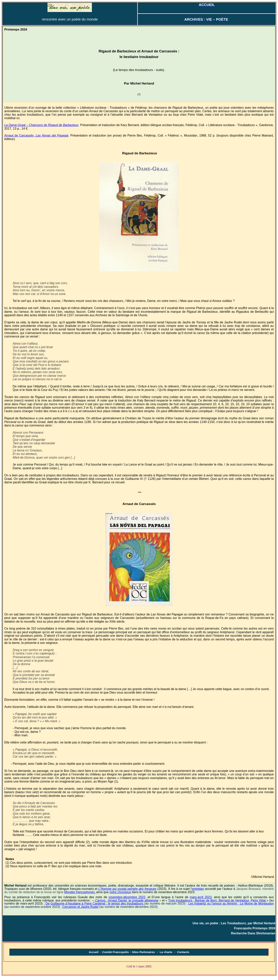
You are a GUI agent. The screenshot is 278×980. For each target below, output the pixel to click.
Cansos (127, 900)
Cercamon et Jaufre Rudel (80, 907)
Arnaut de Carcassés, (36, 135)
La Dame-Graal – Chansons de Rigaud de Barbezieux (41, 125)
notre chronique (120, 892)
